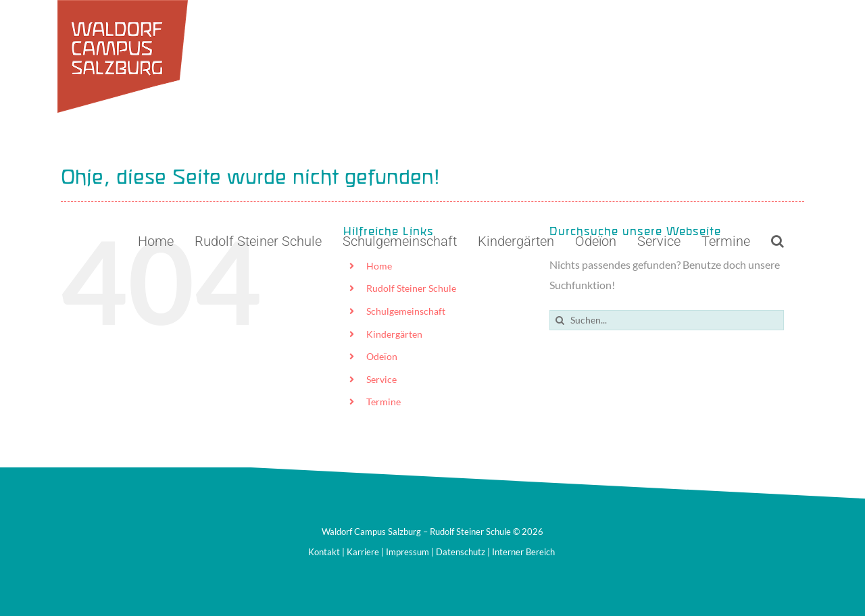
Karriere (363, 552)
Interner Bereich (523, 552)
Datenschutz (461, 552)
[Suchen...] (667, 320)
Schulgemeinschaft (406, 311)
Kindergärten (394, 334)
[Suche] (560, 320)
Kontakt (324, 552)
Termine (384, 402)
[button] (777, 241)
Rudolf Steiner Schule (411, 288)
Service (381, 379)
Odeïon (382, 356)
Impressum (407, 552)
